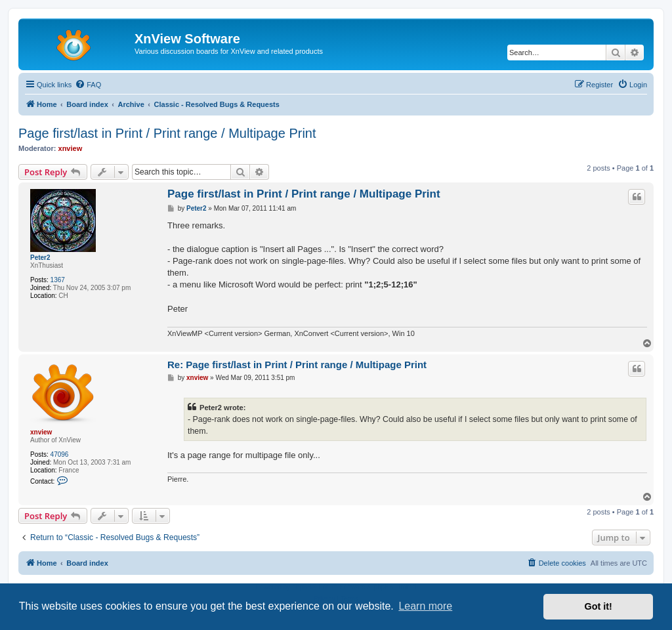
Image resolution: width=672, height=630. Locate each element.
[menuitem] (88, 85)
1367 (58, 280)
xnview (71, 148)
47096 (60, 454)
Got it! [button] (598, 606)
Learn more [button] (425, 606)
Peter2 (40, 258)
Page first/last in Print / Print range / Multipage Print (167, 133)
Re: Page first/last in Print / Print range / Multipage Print (297, 365)
